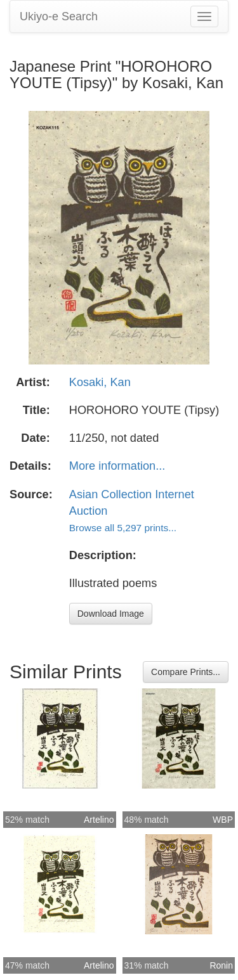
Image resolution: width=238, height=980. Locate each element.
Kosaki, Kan (100, 382)
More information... (117, 466)
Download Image (111, 614)
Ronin (221, 965)
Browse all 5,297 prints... (123, 528)
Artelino (99, 820)
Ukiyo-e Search (59, 16)
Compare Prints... (186, 672)
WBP (223, 820)
